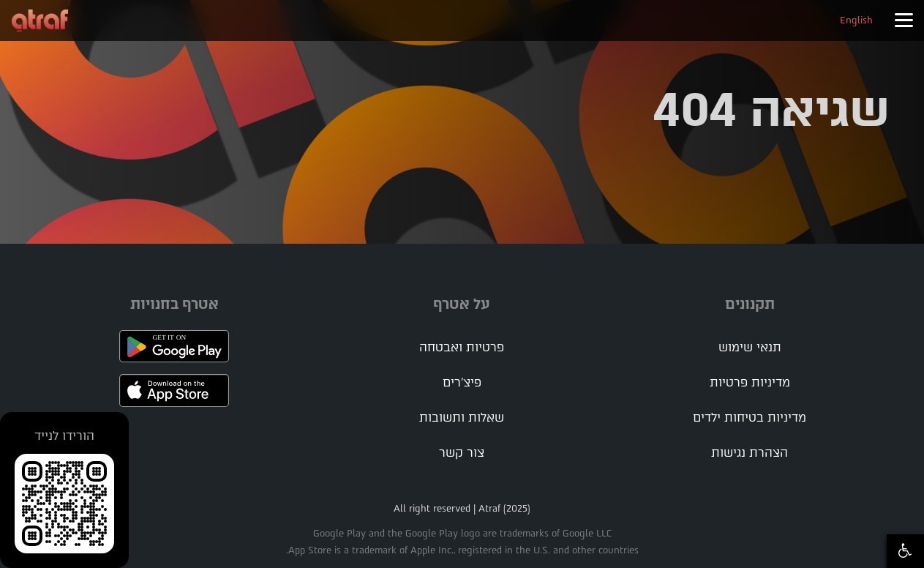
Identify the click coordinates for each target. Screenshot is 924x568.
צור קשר (462, 453)
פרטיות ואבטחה (462, 347)
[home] (40, 20)
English (856, 20)
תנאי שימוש (750, 347)
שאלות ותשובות (462, 418)
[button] (904, 20)
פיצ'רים (462, 382)
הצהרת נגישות (750, 453)
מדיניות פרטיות (750, 382)
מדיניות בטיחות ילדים (750, 418)
